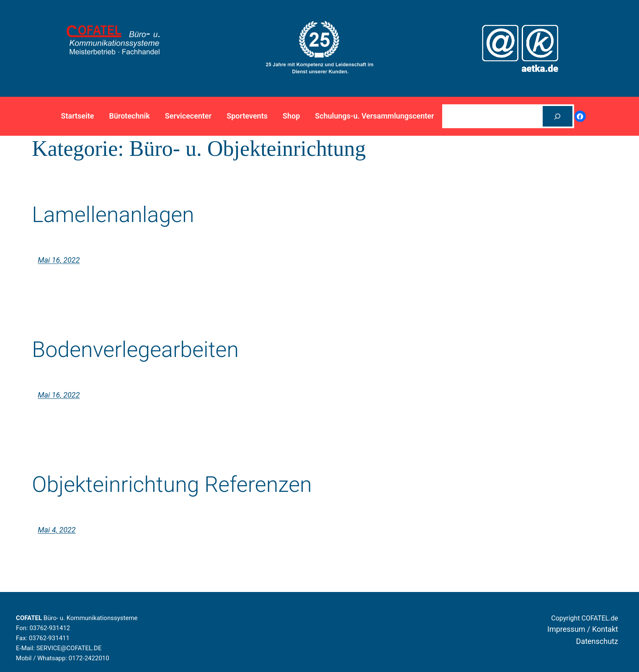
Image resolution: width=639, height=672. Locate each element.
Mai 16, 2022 (59, 260)
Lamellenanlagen (113, 215)
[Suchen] (558, 116)
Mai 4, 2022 (57, 530)
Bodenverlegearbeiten (135, 350)
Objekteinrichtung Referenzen (172, 485)
